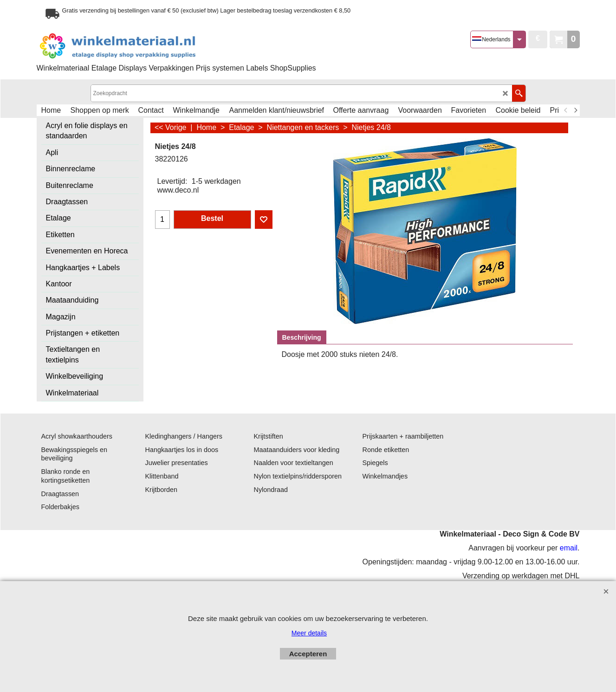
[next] (576, 110)
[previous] (566, 110)
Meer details (309, 633)
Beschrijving (302, 337)
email (569, 548)
